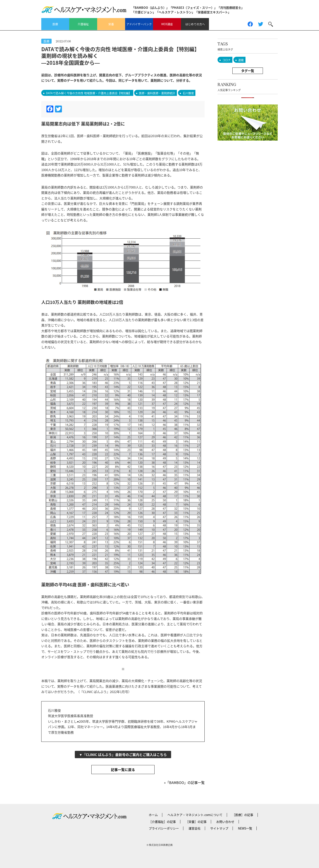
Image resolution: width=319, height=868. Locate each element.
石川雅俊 (188, 93)
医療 (55, 24)
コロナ (226, 60)
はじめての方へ (195, 24)
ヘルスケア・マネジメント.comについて (195, 815)
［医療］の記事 (243, 815)
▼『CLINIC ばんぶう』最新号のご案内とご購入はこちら (123, 755)
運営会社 (195, 828)
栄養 (111, 24)
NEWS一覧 (245, 828)
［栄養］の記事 (196, 822)
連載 (241, 60)
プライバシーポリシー (164, 828)
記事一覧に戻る (123, 770)
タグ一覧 (248, 71)
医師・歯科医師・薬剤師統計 (157, 93)
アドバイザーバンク (139, 24)
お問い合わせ (225, 822)
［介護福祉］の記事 (162, 822)
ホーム (153, 815)
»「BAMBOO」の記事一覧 (184, 782)
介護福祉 (83, 24)
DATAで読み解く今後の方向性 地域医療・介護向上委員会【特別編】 (89, 93)
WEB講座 (167, 24)
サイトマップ (219, 828)
